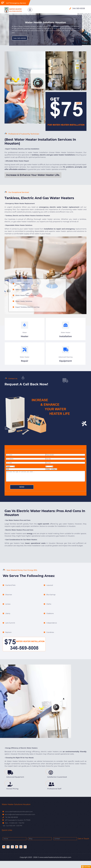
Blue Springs (51, 602)
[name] (26, 459)
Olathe (49, 611)
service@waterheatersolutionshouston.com (20, 822)
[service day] (49, 471)
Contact (41, 846)
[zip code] (65, 467)
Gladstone (50, 621)
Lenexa (8, 611)
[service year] (26, 473)
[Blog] (17, 854)
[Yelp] (12, 854)
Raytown (8, 639)
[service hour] (51, 473)
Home (6, 846)
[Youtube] (4, 854)
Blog (23, 846)
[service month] (10, 471)
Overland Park (10, 592)
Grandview (50, 639)
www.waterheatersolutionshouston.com (19, 819)
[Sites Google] (21, 854)
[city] (65, 463)
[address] (26, 463)
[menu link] (28, 9)
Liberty (8, 621)
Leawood (50, 592)
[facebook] (8, 854)
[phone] (65, 459)
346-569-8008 (79, 8)
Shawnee (9, 602)
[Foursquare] (25, 854)
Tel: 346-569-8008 (11, 824)
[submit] (22, 491)
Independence (52, 630)
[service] (45, 480)
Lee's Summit (10, 630)
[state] (26, 467)
